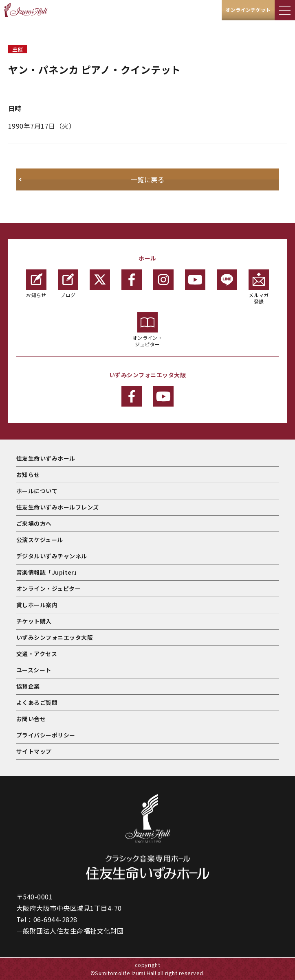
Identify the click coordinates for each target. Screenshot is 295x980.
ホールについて (37, 491)
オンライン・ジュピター (148, 330)
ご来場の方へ (34, 523)
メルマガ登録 (259, 287)
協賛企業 (28, 686)
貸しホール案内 (37, 605)
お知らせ (36, 284)
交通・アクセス (37, 654)
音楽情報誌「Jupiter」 (48, 572)
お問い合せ (31, 719)
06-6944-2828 (55, 919)
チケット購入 (34, 621)
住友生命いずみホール (46, 458)
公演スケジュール (40, 540)
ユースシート (34, 670)
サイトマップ (34, 751)
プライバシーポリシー (46, 735)
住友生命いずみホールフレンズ (58, 507)
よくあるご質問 (37, 702)
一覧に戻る (147, 179)
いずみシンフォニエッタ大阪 (55, 637)
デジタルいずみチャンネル (52, 556)
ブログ (68, 284)
